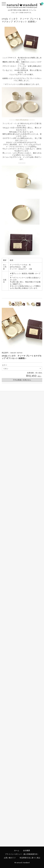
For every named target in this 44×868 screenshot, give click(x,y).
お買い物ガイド (10, 858)
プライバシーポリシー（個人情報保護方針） (22, 854)
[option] (11, 304)
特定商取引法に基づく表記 (30, 858)
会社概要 (27, 851)
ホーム (17, 851)
